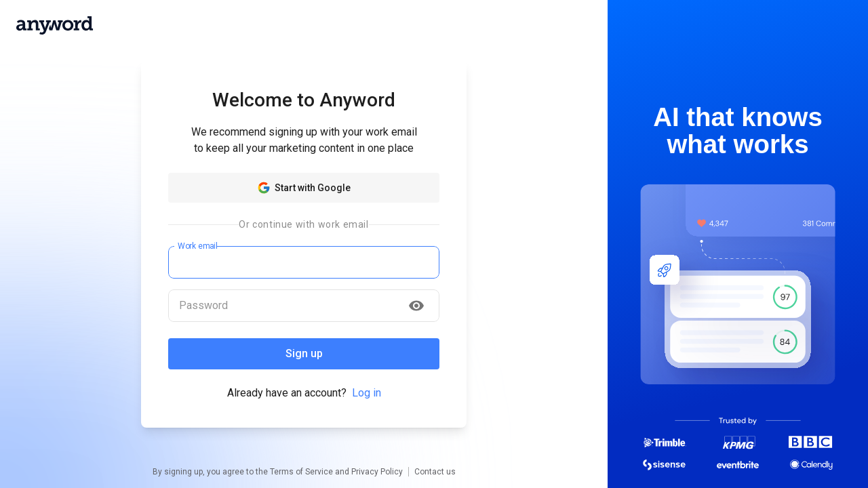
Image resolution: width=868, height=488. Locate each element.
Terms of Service (301, 472)
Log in (367, 393)
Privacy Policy (377, 472)
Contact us (435, 472)
